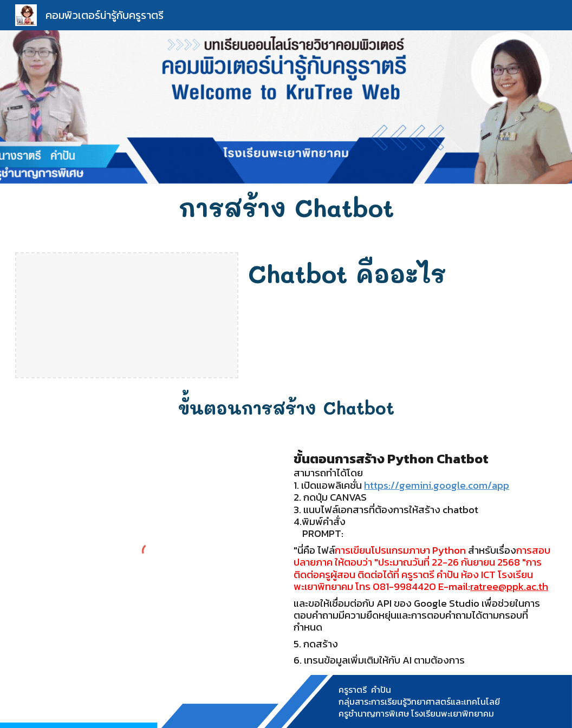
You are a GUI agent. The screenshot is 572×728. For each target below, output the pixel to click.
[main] (286, 207)
